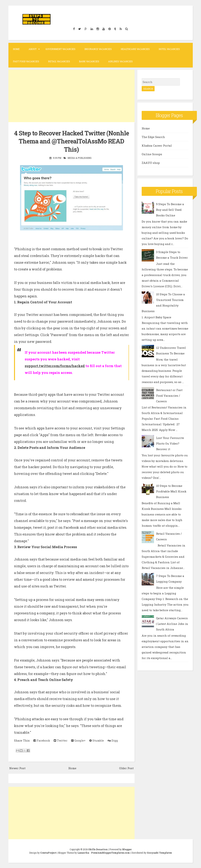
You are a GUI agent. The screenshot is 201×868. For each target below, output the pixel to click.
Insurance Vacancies (98, 49)
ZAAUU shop (151, 163)
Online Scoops (152, 154)
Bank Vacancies (89, 61)
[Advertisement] (72, 96)
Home (16, 49)
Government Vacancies (60, 49)
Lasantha (83, 852)
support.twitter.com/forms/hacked (55, 366)
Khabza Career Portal (157, 146)
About (33, 49)
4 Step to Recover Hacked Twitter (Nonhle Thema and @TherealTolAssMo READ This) (71, 141)
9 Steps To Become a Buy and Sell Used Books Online (170, 210)
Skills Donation (98, 849)
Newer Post (17, 768)
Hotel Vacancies (169, 49)
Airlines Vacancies (120, 61)
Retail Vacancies (59, 61)
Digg (113, 740)
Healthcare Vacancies (135, 49)
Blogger (127, 849)
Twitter (61, 740)
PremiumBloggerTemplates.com (110, 852)
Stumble (97, 740)
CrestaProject (48, 852)
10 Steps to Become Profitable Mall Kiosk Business (171, 491)
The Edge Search (153, 137)
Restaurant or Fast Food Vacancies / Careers (169, 396)
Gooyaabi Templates (159, 852)
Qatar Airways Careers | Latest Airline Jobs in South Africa (172, 624)
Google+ (78, 740)
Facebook (42, 740)
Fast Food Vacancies (26, 61)
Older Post (126, 768)
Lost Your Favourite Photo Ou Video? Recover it (170, 443)
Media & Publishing (80, 158)
